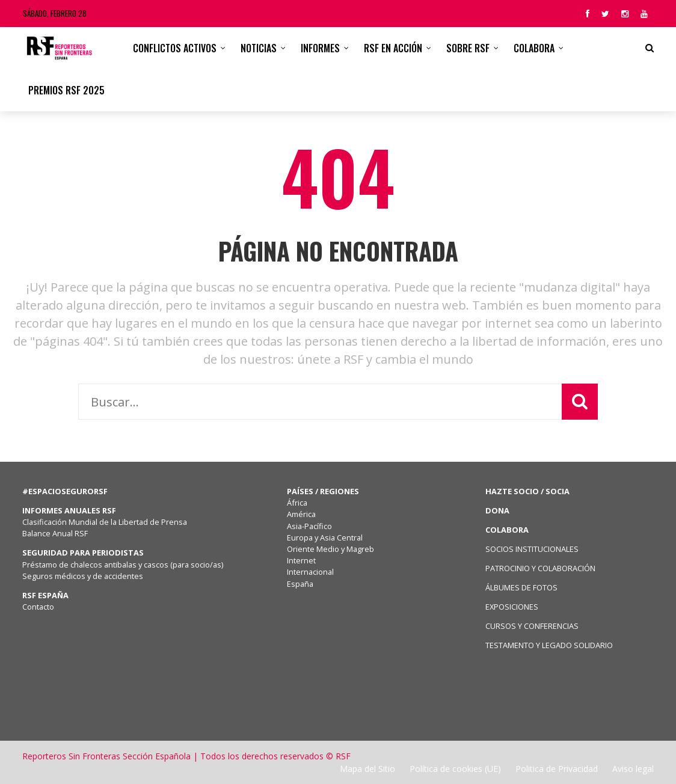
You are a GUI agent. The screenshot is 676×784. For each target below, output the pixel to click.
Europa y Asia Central (325, 537)
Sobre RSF (468, 48)
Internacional (310, 572)
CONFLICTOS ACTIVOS (175, 48)
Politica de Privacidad (557, 769)
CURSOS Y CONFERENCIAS (532, 626)
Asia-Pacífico (309, 526)
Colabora (534, 48)
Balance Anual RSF (55, 533)
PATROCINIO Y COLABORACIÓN (540, 568)
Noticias (259, 48)
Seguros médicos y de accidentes (84, 576)
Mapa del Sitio (367, 769)
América (301, 514)
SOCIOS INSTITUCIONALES (532, 549)
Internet (301, 560)
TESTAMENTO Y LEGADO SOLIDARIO (549, 645)
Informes (320, 48)
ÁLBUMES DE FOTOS (521, 587)
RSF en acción (393, 48)
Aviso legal (633, 769)
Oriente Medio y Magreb (330, 549)
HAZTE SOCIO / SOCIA (527, 491)
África (297, 503)
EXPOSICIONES (512, 607)
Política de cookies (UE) (455, 769)
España (300, 584)
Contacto (38, 607)
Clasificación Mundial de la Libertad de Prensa (105, 522)
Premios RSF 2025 (66, 90)
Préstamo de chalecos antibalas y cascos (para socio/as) (123, 565)
